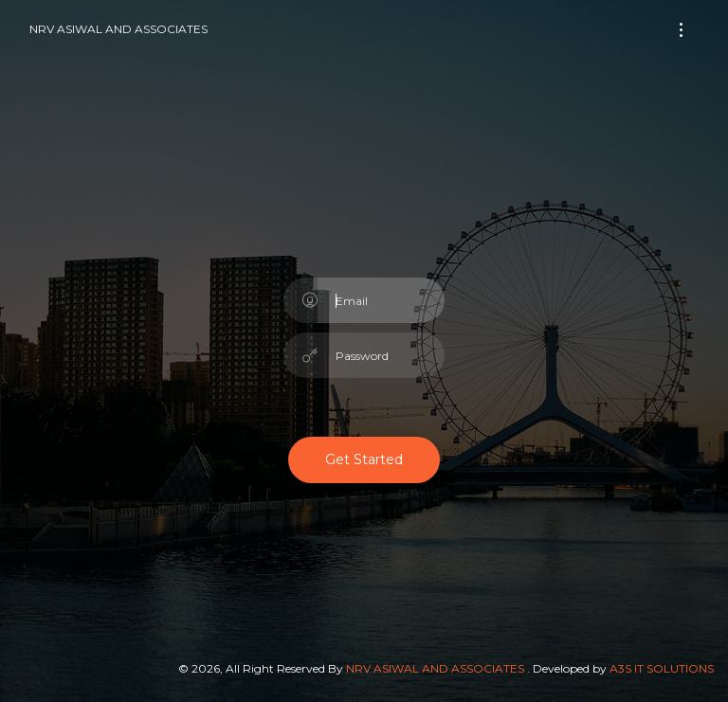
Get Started (364, 459)
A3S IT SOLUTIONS (662, 668)
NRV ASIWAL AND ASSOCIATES (118, 29)
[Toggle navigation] (681, 30)
